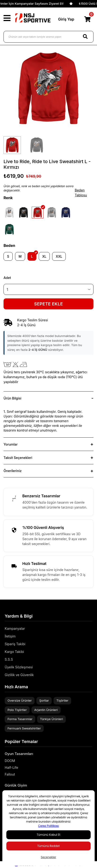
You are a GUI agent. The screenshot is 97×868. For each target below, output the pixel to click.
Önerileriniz (13, 471)
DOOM (10, 761)
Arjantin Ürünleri (46, 710)
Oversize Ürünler (20, 700)
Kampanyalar (15, 628)
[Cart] (87, 19)
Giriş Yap (66, 19)
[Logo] (33, 18)
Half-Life (11, 767)
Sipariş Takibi (15, 644)
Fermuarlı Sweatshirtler (24, 728)
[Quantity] (48, 289)
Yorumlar (11, 444)
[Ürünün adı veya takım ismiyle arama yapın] (48, 37)
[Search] (85, 37)
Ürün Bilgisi (12, 398)
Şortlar (44, 700)
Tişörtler (62, 700)
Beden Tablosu (81, 193)
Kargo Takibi (14, 652)
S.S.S (9, 659)
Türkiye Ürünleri (51, 719)
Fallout (10, 774)
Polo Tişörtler (17, 710)
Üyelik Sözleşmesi (19, 667)
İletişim (10, 636)
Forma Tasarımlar (20, 719)
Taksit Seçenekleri (18, 458)
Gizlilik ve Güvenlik (19, 675)
